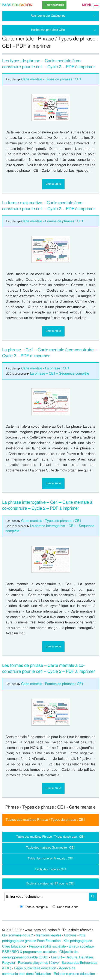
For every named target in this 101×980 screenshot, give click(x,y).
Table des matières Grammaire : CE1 (50, 848)
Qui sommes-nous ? (17, 935)
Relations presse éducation (74, 974)
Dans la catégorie (34, 907)
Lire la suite (53, 184)
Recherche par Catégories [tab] (48, 16)
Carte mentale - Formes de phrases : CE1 (52, 221)
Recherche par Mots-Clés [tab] (48, 30)
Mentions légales (48, 935)
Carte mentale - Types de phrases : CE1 (51, 79)
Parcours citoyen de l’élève (38, 963)
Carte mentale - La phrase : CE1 (45, 368)
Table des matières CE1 (51, 869)
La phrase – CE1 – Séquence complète (60, 373)
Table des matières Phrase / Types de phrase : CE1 (51, 837)
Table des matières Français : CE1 (51, 858)
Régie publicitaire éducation (35, 968)
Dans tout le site (65, 907)
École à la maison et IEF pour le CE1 (50, 883)
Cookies (70, 935)
